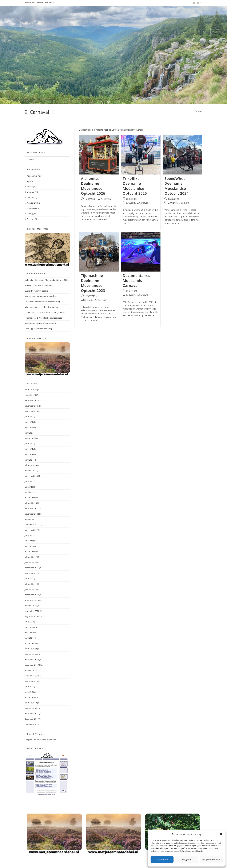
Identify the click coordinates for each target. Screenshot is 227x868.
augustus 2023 (31, 476)
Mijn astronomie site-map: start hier (41, 296)
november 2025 (32, 406)
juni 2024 (29, 449)
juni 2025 (29, 422)
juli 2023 (28, 481)
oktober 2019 (31, 670)
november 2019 (32, 665)
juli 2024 (28, 443)
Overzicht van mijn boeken (37, 291)
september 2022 (32, 525)
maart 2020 (30, 643)
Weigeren (187, 860)
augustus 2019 (31, 681)
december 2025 (32, 400)
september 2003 (32, 724)
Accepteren (162, 860)
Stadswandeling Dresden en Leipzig (40, 323)
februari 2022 (31, 557)
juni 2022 (29, 541)
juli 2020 (28, 622)
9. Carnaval (197, 111)
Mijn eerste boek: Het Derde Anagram (41, 307)
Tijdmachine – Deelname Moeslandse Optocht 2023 (93, 283)
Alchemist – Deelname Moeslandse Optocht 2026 (93, 186)
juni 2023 (29, 487)
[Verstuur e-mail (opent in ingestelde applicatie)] (201, 3)
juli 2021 (28, 579)
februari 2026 (31, 390)
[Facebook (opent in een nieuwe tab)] (194, 3)
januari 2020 (30, 654)
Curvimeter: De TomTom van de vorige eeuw (45, 312)
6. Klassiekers (31, 203)
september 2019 (32, 676)
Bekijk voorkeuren (211, 860)
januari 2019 (30, 708)
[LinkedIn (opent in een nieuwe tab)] (198, 3)
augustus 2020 (31, 616)
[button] (221, 834)
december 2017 (32, 719)
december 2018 (32, 714)
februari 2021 (31, 584)
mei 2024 (29, 454)
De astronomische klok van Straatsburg (42, 302)
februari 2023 (31, 503)
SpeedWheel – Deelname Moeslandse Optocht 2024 (177, 186)
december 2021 (32, 568)
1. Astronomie (31, 176)
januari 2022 (30, 562)
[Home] (189, 111)
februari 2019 (31, 703)
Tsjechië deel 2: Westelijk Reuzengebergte (43, 318)
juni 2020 (29, 627)
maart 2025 (30, 438)
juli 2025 (28, 416)
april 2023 (29, 492)
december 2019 (32, 660)
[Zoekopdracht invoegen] (47, 159)
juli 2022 (28, 535)
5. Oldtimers (30, 197)
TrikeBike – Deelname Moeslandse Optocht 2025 (135, 186)
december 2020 (32, 595)
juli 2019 (28, 687)
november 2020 (32, 600)
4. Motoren (30, 192)
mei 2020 (29, 633)
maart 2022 (30, 552)
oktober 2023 (31, 471)
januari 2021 (30, 589)
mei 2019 (29, 692)
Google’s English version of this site (40, 740)
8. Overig (130, 203)
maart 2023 (30, 498)
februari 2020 (31, 649)
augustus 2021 (31, 573)
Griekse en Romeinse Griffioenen (39, 285)
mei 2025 (29, 427)
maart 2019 (30, 697)
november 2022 (32, 514)
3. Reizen (29, 187)
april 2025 (29, 433)
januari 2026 (30, 395)
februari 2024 (31, 465)
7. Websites (30, 208)
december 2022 (32, 508)
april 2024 (29, 460)
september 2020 (32, 611)
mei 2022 (29, 546)
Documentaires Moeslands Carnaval (136, 280)
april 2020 (29, 638)
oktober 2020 (31, 606)
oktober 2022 (31, 519)
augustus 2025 (31, 411)
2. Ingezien (29, 181)
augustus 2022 (31, 530)
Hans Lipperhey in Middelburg (38, 329)
